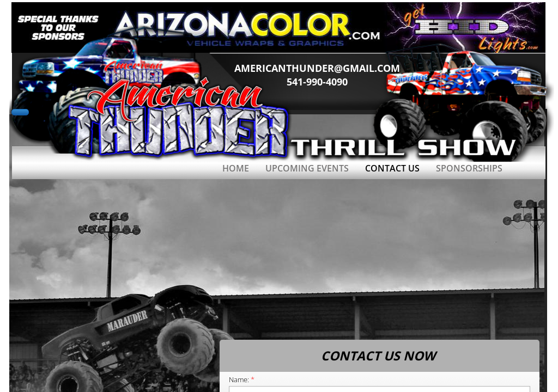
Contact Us (392, 168)
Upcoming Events (307, 168)
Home (236, 168)
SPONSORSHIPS (469, 168)
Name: (242, 379)
